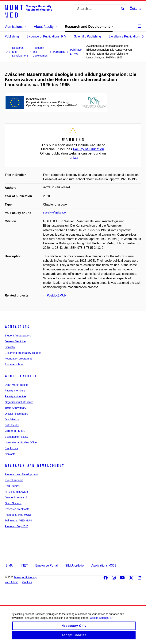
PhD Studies (12, 486)
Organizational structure (19, 402)
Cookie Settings (101, 621)
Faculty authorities (16, 396)
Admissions (17, 327)
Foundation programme (19, 359)
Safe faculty (12, 425)
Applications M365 (104, 565)
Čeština (135, 9)
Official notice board (16, 414)
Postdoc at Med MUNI (18, 515)
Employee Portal (46, 565)
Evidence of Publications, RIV (46, 36)
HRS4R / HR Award (16, 492)
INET (24, 565)
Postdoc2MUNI (57, 295)
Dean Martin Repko (16, 385)
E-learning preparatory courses (23, 353)
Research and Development (34, 466)
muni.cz (72, 158)
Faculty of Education (88, 149)
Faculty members (15, 391)
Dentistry (10, 347)
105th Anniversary (15, 408)
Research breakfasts (17, 509)
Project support (14, 480)
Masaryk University (25, 577)
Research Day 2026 (17, 526)
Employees (11, 448)
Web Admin (12, 582)
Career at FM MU (15, 431)
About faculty (21, 376)
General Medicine (15, 341)
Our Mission (12, 419)
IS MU (9, 565)
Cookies (27, 582)
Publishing (12, 36)
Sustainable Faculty (16, 437)
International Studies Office (21, 442)
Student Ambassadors (18, 336)
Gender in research (16, 497)
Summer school (14, 364)
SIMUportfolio (74, 565)
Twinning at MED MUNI (19, 520)
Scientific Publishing (87, 36)
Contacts (10, 454)
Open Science (13, 503)
